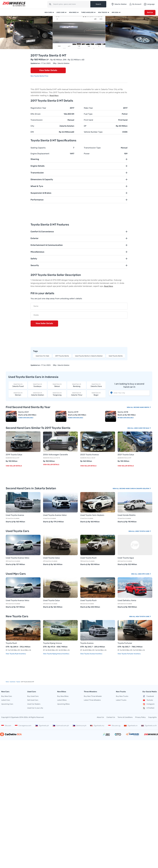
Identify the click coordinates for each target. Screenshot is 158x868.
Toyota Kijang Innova (52, 643)
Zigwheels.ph (42, 726)
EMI (32, 132)
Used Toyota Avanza (15, 515)
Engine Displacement (40, 154)
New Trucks (103, 12)
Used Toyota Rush (88, 558)
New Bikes (73, 12)
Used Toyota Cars (143, 531)
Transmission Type (92, 148)
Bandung (77, 385)
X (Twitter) (148, 708)
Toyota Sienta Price (41, 76)
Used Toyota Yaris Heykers (92, 515)
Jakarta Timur (77, 394)
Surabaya (37, 385)
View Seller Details (48, 70)
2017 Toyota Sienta (62, 356)
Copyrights (152, 717)
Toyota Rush (11, 643)
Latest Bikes (62, 700)
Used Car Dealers (34, 704)
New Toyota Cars (143, 617)
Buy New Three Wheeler (93, 696)
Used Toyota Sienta (116, 356)
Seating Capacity (38, 148)
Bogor (96, 394)
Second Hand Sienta (142, 407)
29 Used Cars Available (126, 418)
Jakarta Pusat (18, 385)
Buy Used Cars (33, 696)
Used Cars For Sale (42, 356)
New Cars (48, 12)
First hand (88, 120)
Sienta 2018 (123, 412)
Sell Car (150, 12)
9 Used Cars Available (75, 418)
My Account (135, 4)
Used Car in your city (35, 708)
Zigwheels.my (97, 726)
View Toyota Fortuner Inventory (129, 654)
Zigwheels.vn (131, 726)
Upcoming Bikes (63, 704)
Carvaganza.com (23, 726)
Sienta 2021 (23, 412)
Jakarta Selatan (37, 394)
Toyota (18, 682)
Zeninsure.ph (80, 726)
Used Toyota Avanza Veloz (55, 515)
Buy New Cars (7, 696)
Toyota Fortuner (125, 643)
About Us (100, 717)
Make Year (88, 108)
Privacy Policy (140, 717)
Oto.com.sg (114, 726)
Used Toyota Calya (51, 558)
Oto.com (6, 726)
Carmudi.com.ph (61, 726)
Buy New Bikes (63, 696)
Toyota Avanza (87, 643)
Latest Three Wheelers (92, 700)
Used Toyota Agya (126, 558)
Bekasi (57, 385)
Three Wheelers (87, 12)
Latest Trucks (121, 700)
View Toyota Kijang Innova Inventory (56, 654)
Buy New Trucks (122, 696)
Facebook (148, 696)
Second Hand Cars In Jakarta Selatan (135, 489)
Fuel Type (88, 114)
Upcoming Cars (7, 704)
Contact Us (111, 717)
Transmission (37, 120)
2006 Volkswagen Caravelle (55, 455)
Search (98, 4)
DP (85, 126)
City (32, 126)
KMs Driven (36, 114)
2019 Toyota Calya (14, 455)
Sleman (18, 394)
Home (7, 682)
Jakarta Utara (96, 385)
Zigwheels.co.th (149, 726)
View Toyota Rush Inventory (16, 654)
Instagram (149, 704)
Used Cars (60, 12)
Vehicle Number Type (93, 132)
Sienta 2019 (73, 412)
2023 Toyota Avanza (89, 455)
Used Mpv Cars (144, 574)
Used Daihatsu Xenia (127, 600)
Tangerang (57, 394)
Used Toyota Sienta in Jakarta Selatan (89, 356)
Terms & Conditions (125, 717)
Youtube (148, 700)
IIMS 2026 (115, 12)
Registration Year (38, 108)
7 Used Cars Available (26, 418)
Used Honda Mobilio (127, 515)
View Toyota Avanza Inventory (91, 654)
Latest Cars (6, 700)
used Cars (13, 682)
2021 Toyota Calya (126, 455)
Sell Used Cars (33, 700)
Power (87, 154)
